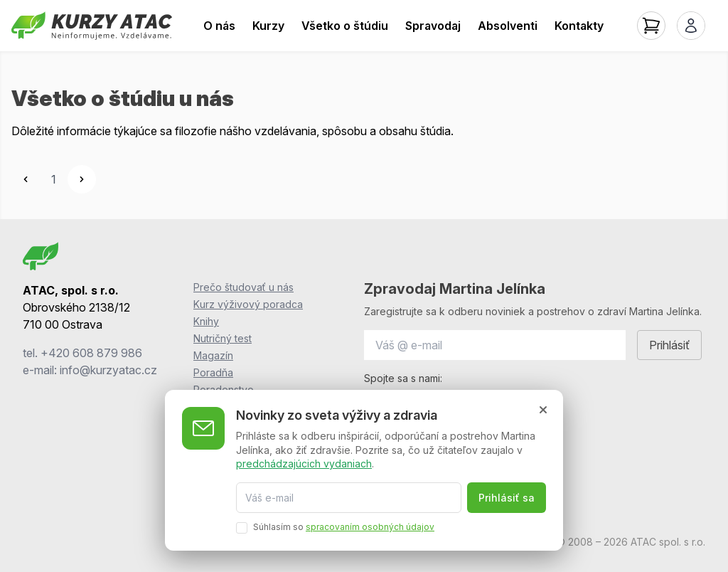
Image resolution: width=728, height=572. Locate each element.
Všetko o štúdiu (345, 26)
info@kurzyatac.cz (108, 370)
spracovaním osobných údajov (370, 527)
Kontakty (579, 26)
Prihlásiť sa (507, 498)
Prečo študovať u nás (243, 287)
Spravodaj (433, 26)
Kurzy (268, 26)
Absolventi (508, 26)
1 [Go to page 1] (54, 179)
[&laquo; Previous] (26, 179)
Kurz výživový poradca (248, 304)
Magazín (213, 355)
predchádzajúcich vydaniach (304, 464)
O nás (219, 26)
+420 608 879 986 (91, 353)
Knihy (206, 321)
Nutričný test (223, 338)
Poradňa (213, 372)
